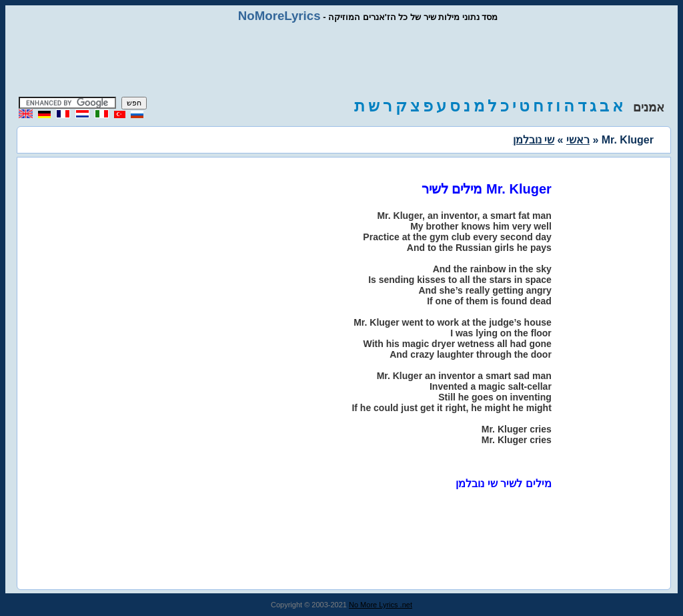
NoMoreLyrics (279, 16)
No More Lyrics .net (381, 605)
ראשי (578, 140)
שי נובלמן (534, 140)
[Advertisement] (341, 60)
